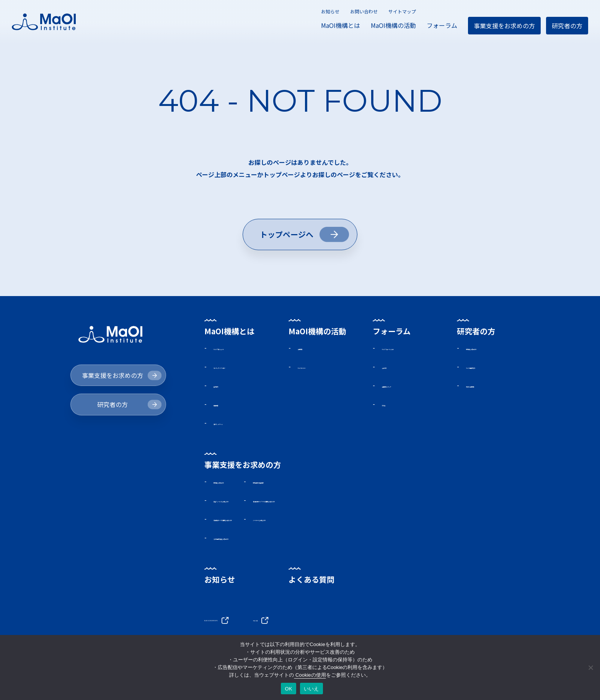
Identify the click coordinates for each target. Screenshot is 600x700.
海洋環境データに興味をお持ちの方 (262, 521)
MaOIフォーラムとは (411, 348)
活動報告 (310, 348)
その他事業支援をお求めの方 (253, 540)
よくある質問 (311, 582)
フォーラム (442, 25)
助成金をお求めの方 (494, 348)
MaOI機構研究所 (489, 367)
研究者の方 (567, 26)
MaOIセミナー (317, 367)
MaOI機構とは (341, 25)
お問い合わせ (364, 11)
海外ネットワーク (238, 424)
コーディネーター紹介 (244, 367)
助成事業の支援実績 (360, 483)
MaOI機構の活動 (393, 25)
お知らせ (330, 11)
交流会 (391, 405)
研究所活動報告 (487, 386)
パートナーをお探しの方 (366, 521)
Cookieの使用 (310, 675)
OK (288, 689)
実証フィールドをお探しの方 (253, 502)
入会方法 (394, 367)
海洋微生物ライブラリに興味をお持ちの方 (391, 502)
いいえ (311, 689)
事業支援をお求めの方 (504, 26)
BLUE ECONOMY (236, 621)
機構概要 (226, 405)
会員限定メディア (406, 386)
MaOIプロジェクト (239, 348)
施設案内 (226, 386)
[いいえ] (590, 667)
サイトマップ (402, 11)
